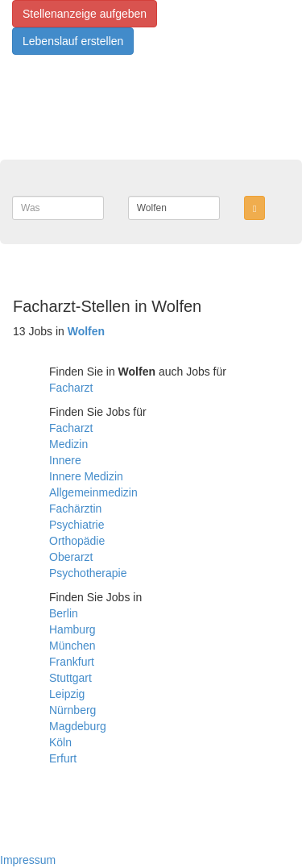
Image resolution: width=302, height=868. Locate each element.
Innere (65, 460)
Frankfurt (72, 662)
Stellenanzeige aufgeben (85, 14)
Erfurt (63, 758)
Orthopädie (77, 541)
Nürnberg (72, 710)
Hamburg (72, 629)
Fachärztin (75, 509)
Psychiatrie (77, 525)
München (72, 646)
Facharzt (71, 388)
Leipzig (67, 694)
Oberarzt (71, 557)
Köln (60, 742)
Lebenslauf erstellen (73, 41)
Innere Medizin (86, 476)
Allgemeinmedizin (93, 492)
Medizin (68, 444)
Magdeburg (78, 726)
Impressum (28, 860)
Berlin (64, 613)
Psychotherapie (88, 573)
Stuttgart (70, 678)
